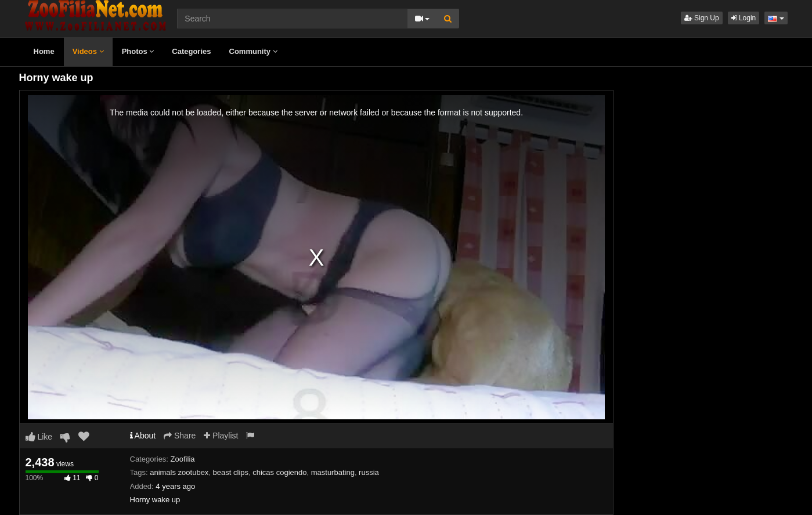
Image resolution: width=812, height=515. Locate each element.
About (143, 436)
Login (744, 18)
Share (180, 436)
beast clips (231, 472)
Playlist (221, 436)
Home (44, 51)
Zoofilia (183, 459)
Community (253, 51)
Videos (88, 51)
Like (39, 437)
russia (369, 472)
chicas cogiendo (279, 472)
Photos (138, 51)
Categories (191, 51)
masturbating (333, 472)
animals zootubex (179, 472)
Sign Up (702, 18)
